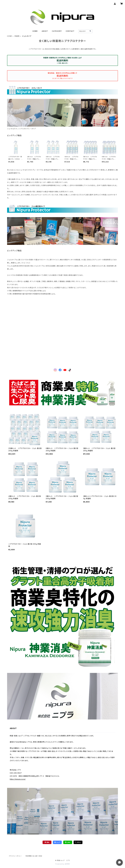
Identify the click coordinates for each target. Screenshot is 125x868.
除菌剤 (17, 36)
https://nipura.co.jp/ (18, 779)
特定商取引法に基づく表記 (34, 856)
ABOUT (45, 31)
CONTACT (70, 31)
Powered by (62, 864)
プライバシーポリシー (15, 856)
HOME (35, 31)
